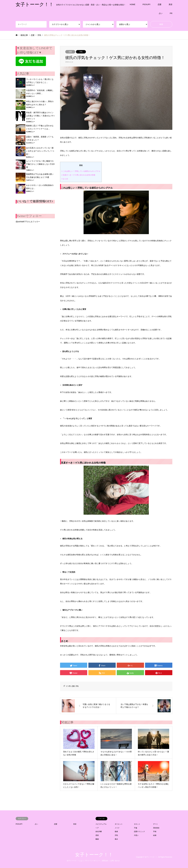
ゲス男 (68, 686)
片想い (136, 835)
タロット (137, 824)
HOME (133, 4)
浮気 (81, 52)
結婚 (155, 835)
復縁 (116, 832)
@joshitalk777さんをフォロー (28, 222)
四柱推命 (156, 828)
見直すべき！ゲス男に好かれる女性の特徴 (78, 175)
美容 (171, 4)
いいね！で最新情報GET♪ (35, 201)
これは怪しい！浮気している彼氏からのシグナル (81, 171)
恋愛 (160, 4)
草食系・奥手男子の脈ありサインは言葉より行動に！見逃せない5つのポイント (40, 116)
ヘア (97, 828)
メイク (117, 828)
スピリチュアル (101, 824)
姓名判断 (99, 832)
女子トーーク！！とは (75, 861)
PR (171, 13)
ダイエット (119, 824)
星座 (97, 835)
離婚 (97, 839)
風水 (116, 839)
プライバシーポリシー (92, 861)
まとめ (65, 179)
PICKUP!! (146, 4)
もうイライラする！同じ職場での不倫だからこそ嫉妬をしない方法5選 (40, 164)
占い (161, 13)
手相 (155, 832)
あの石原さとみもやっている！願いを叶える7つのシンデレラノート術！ (40, 151)
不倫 (136, 828)
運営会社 (105, 861)
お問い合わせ (115, 861)
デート (155, 824)
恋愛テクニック (139, 832)
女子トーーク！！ (94, 855)
